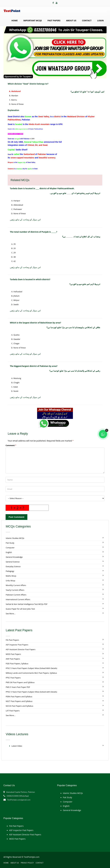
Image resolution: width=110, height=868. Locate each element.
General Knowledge (14, 557)
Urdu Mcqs (10, 581)
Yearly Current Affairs (15, 590)
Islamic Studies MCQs (15, 538)
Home (15, 20)
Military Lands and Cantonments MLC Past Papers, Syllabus (31, 673)
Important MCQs (33, 20)
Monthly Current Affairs (16, 585)
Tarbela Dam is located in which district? (30, 279)
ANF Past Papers (13, 659)
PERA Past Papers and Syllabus (19, 697)
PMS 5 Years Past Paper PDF (18, 687)
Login (100, 20)
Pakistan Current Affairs (16, 595)
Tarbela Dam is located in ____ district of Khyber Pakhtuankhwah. (42, 188)
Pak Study (10, 543)
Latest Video (17, 746)
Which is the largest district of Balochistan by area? (35, 323)
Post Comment (16, 517)
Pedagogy (10, 571)
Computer (10, 548)
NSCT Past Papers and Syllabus (19, 701)
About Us (71, 20)
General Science (13, 562)
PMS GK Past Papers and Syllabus (20, 682)
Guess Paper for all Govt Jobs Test (20, 609)
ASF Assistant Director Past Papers (21, 649)
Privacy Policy (27, 863)
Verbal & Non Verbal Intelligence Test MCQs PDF (27, 604)
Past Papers (54, 20)
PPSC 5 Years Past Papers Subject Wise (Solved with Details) (31, 692)
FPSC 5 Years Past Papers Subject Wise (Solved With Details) (31, 668)
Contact (87, 20)
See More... (11, 614)
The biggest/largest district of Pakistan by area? (34, 366)
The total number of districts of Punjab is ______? (34, 232)
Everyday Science (13, 566)
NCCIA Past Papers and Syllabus (19, 706)
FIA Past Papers (12, 640)
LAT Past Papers (13, 711)
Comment (11, 445)
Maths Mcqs (11, 576)
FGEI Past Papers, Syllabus (17, 664)
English (9, 552)
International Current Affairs (18, 599)
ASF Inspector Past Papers (17, 645)
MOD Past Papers (13, 654)
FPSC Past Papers (13, 678)
